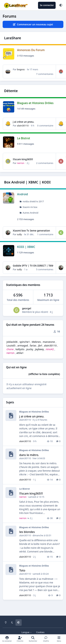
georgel (27, 308)
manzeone (49, 342)
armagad (23, 346)
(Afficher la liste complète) (44, 374)
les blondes (27, 532)
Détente (11, 91)
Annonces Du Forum (31, 50)
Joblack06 (12, 342)
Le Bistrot (23, 138)
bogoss (21, 69)
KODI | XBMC (26, 247)
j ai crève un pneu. (23, 122)
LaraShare (13, 38)
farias (33, 346)
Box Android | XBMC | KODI (27, 182)
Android (22, 194)
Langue (27, 632)
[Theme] (61, 5)
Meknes (36, 342)
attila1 (20, 353)
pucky (30, 349)
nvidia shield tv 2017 (33, 201)
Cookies (40, 632)
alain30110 (23, 126)
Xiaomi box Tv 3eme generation (31, 231)
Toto (22, 570)
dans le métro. (29, 455)
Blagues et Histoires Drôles (35, 103)
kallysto (20, 349)
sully (19, 234)
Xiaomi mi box (30, 207)
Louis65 (11, 346)
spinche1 (25, 342)
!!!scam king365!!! (23, 159)
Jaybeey (39, 349)
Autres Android (31, 213)
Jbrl (40, 346)
